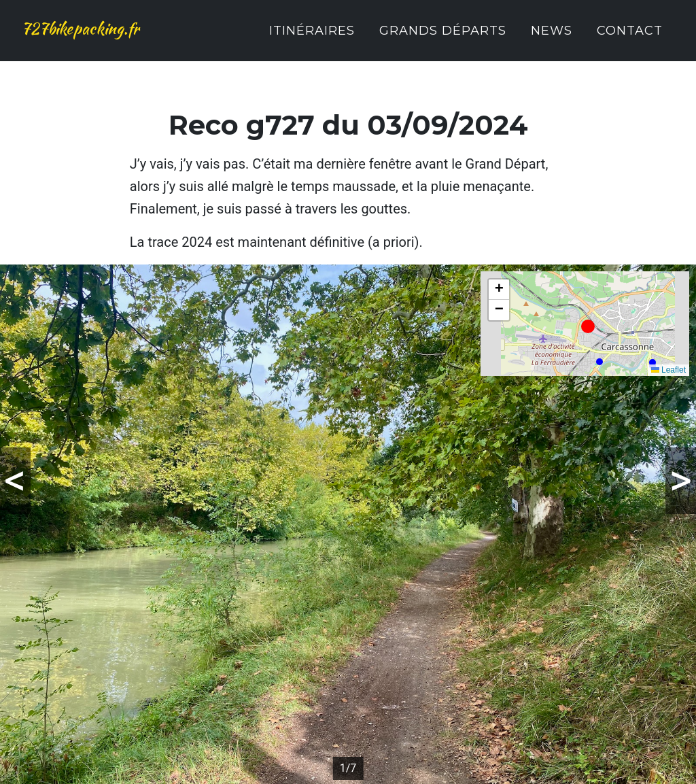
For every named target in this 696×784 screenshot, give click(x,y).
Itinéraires (312, 39)
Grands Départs (443, 39)
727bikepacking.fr (109, 38)
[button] (588, 326)
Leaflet (668, 370)
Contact (630, 39)
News (552, 39)
